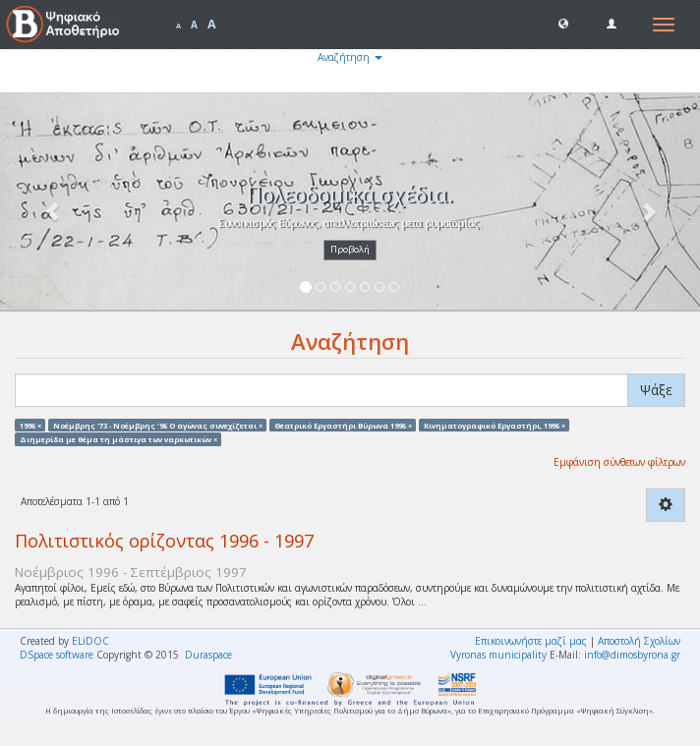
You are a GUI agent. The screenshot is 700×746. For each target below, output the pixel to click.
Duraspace (208, 655)
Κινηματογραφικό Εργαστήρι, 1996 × (495, 425)
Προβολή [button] (350, 249)
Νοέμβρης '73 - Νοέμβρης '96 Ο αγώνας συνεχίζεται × (158, 425)
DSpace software (57, 655)
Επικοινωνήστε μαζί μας (531, 641)
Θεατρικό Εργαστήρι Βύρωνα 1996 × (343, 425)
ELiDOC (90, 641)
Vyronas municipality (498, 655)
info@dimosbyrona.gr (632, 655)
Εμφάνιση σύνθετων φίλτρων (619, 462)
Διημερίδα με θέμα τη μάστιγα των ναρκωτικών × (118, 438)
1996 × (30, 425)
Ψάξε (656, 390)
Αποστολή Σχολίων (639, 641)
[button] (563, 23)
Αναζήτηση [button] (350, 57)
